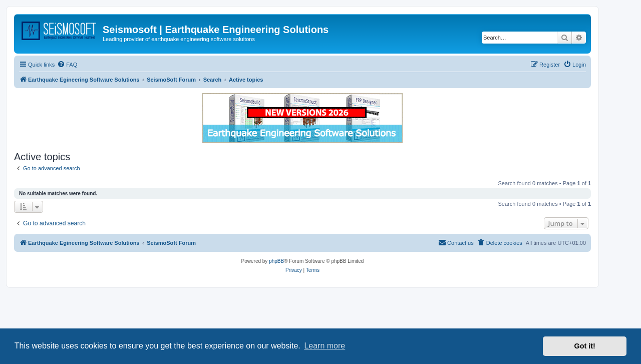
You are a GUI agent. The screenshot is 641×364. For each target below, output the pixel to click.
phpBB (276, 261)
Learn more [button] (325, 346)
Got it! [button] (585, 346)
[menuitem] (67, 65)
